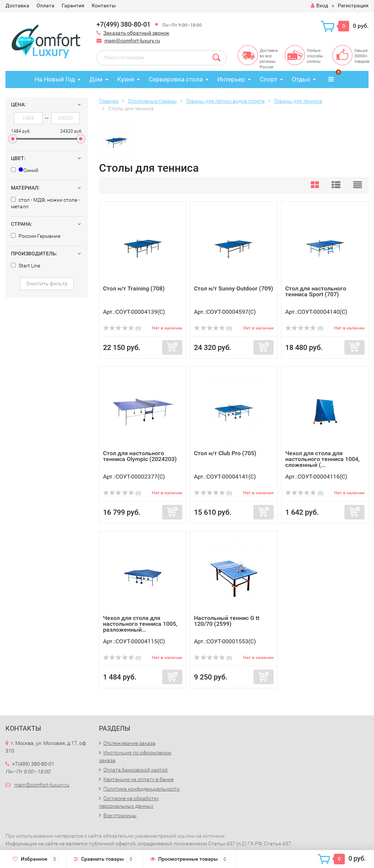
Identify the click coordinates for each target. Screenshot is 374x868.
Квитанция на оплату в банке (138, 779)
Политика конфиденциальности (142, 789)
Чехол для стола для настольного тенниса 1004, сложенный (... (323, 459)
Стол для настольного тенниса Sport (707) (316, 291)
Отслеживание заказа (129, 743)
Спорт (268, 79)
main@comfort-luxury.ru (132, 41)
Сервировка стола (176, 79)
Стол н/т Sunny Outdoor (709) (234, 288)
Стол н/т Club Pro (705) (225, 453)
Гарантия (73, 5)
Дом (96, 79)
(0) (122, 328)
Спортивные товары (152, 101)
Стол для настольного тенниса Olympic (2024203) (140, 456)
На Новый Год (55, 79)
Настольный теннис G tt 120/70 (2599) (227, 621)
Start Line (26, 266)
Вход (319, 5)
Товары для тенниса (298, 101)
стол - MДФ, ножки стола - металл (45, 203)
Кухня (126, 79)
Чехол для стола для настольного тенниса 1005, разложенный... (140, 624)
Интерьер (231, 79)
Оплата (45, 5)
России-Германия (36, 236)
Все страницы (120, 815)
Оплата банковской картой (136, 770)
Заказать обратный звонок (136, 33)
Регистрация (353, 5)
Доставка (17, 5)
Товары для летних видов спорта (225, 101)
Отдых (301, 79)
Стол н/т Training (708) (134, 288)
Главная (109, 101)
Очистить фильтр (47, 283)
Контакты (104, 5)
